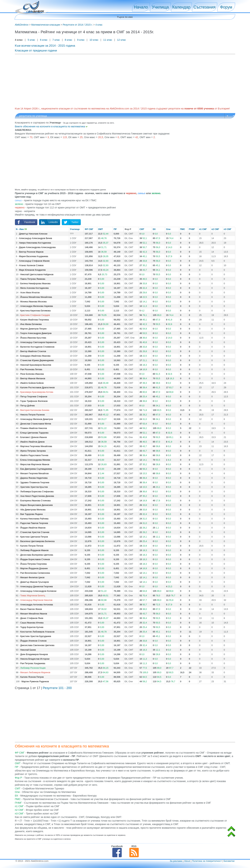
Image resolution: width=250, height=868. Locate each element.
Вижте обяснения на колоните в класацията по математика (51, 126)
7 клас (56, 40)
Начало (141, 7)
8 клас (68, 40)
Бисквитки (229, 861)
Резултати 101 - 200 (57, 688)
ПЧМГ (192, 229)
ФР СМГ (89, 229)
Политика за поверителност (207, 861)
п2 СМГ (215, 229)
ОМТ (101, 229)
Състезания (205, 7)
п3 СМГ (228, 229)
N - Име (21, 229)
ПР (115, 229)
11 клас (108, 40)
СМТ (142, 229)
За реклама (176, 861)
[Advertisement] (119, 80)
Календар (181, 7)
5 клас (31, 40)
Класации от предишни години (36, 50)
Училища (160, 7)
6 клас (44, 40)
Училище (75, 229)
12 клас (122, 40)
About (187, 861)
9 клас (81, 40)
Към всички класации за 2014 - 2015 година (45, 46)
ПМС (183, 229)
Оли (168, 229)
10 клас (94, 40)
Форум (226, 7)
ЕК (154, 229)
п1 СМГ (203, 229)
